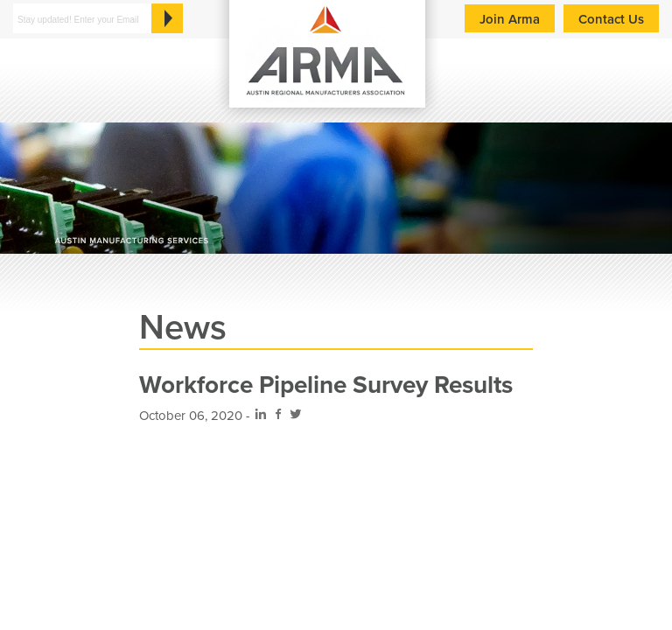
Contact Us (611, 19)
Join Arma (510, 19)
